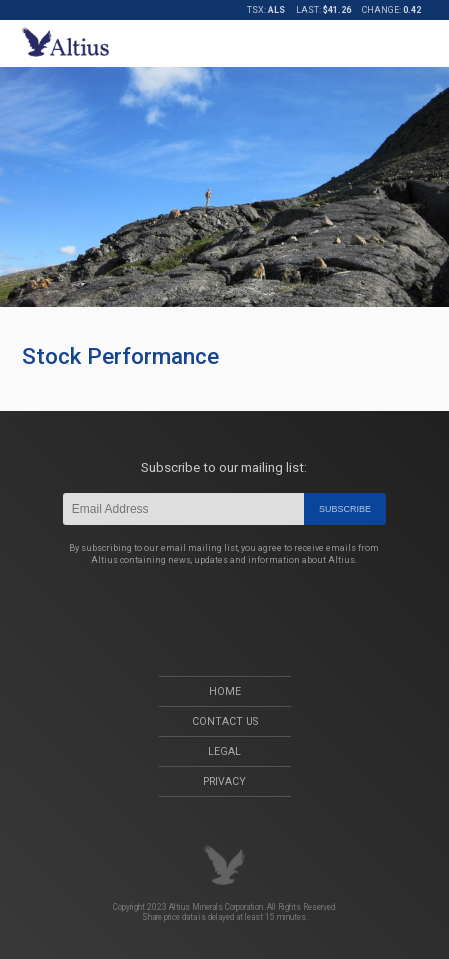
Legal (224, 751)
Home (225, 691)
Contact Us (225, 721)
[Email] (183, 509)
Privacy (224, 781)
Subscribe (345, 509)
